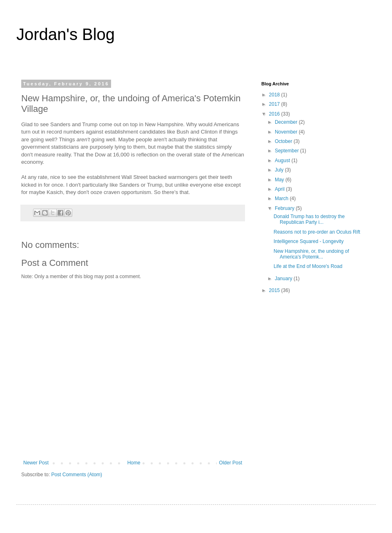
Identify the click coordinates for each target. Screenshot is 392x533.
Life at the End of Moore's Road (308, 266)
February (285, 208)
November (287, 132)
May (280, 180)
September (287, 151)
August (283, 161)
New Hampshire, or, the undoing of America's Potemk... (311, 254)
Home (134, 463)
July (280, 170)
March (282, 198)
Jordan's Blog (66, 34)
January (284, 279)
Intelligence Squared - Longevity (308, 241)
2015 (275, 290)
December (287, 122)
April (280, 189)
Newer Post (36, 463)
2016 (275, 114)
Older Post (231, 463)
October (284, 141)
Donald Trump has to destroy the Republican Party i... (309, 219)
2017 (275, 104)
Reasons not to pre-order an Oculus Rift (317, 232)
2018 (275, 95)
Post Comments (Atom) (77, 475)
